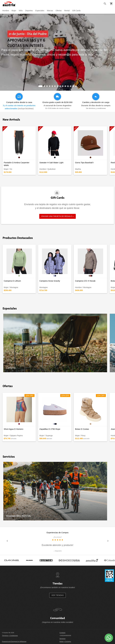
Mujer (14, 11)
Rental (67, 11)
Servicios (63, 639)
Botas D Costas (82, 429)
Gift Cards (76, 11)
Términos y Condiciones (10, 636)
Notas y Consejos (65, 641)
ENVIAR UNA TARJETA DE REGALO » (57, 216)
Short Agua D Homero (14, 429)
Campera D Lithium (12, 281)
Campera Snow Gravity (50, 281)
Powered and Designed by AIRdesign (14, 641)
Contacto (63, 633)
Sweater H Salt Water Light (51, 163)
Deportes (29, 11)
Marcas (50, 11)
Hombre (6, 11)
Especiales (40, 11)
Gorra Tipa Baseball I (84, 163)
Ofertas (59, 11)
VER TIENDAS (57, 595)
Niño (21, 11)
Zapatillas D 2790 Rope (50, 429)
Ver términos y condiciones (96, 108)
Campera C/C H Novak (85, 281)
